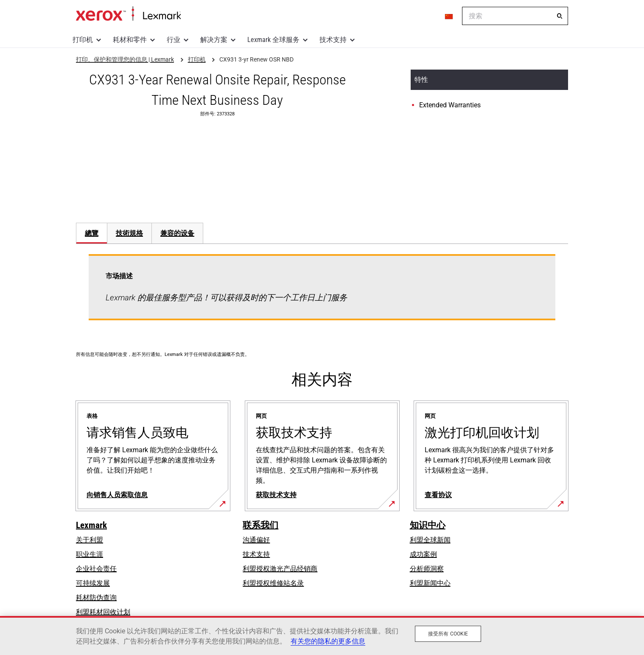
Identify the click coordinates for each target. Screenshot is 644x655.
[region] (322, 635)
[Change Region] (449, 16)
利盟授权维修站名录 (273, 583)
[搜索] (560, 16)
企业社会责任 (96, 569)
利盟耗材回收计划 (103, 612)
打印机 (83, 40)
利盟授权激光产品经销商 (280, 569)
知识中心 (428, 525)
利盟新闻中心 (430, 583)
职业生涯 (90, 554)
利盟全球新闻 (430, 540)
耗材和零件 (130, 40)
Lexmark (91, 525)
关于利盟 (90, 540)
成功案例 (423, 554)
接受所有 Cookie (448, 634)
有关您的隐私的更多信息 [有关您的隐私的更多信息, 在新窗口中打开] (328, 641)
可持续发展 (93, 583)
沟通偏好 (256, 540)
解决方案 (214, 40)
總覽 (92, 233)
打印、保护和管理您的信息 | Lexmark (128, 14)
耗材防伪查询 (96, 598)
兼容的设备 (177, 233)
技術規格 (129, 233)
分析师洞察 (427, 569)
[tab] (91, 233)
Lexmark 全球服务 (273, 40)
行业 (174, 40)
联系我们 (260, 525)
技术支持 (333, 40)
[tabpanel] (322, 292)
